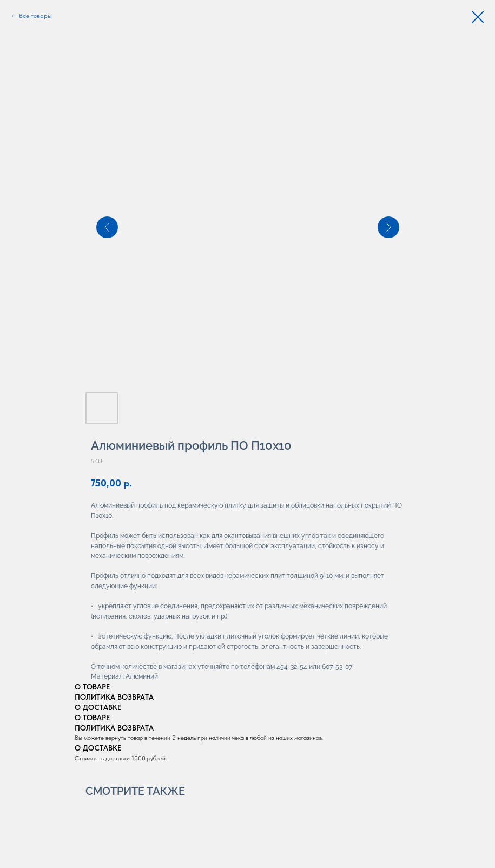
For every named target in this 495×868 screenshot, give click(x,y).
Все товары (35, 16)
